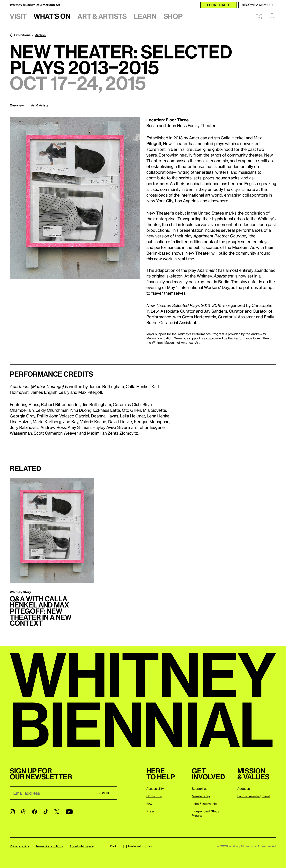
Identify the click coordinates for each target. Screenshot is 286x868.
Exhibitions (22, 35)
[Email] (50, 793)
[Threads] (23, 812)
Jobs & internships (205, 804)
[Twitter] (57, 812)
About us (244, 789)
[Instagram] (12, 812)
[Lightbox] (75, 198)
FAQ (149, 804)
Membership (201, 796)
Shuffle (259, 16)
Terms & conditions (49, 846)
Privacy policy (19, 846)
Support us (200, 789)
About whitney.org (82, 846)
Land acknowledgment (254, 796)
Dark (111, 846)
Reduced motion (137, 846)
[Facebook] (35, 812)
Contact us (154, 796)
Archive (40, 35)
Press (151, 811)
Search (273, 16)
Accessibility (155, 789)
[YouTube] (69, 812)
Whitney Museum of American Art (35, 5)
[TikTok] (46, 812)
